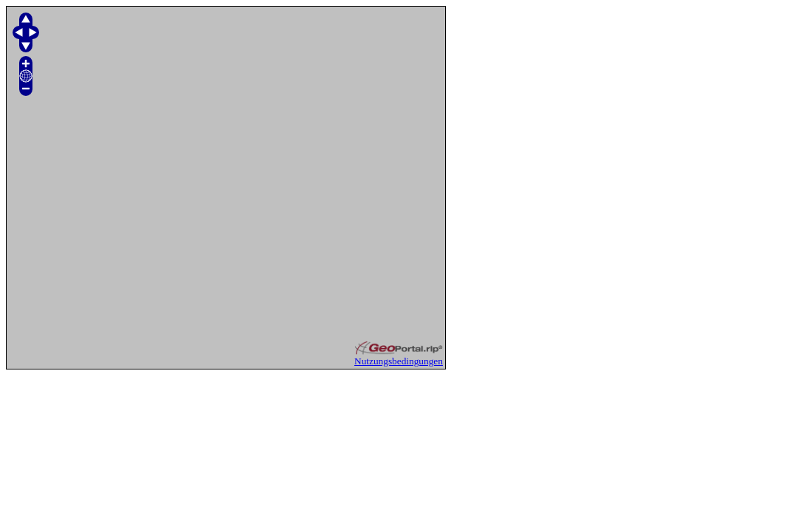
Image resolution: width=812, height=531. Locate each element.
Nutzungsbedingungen (399, 361)
